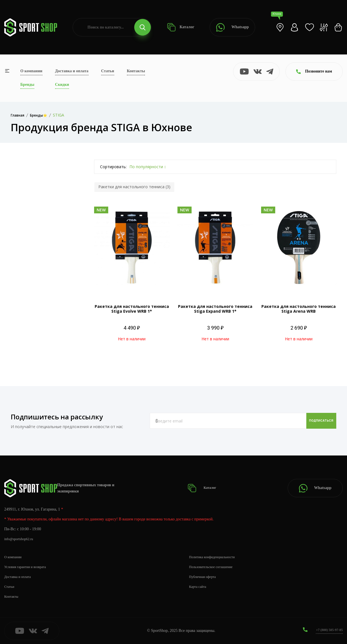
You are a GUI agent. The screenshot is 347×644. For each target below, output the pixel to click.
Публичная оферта (205, 577)
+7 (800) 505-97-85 (327, 630)
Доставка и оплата (72, 71)
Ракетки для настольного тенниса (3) (134, 187)
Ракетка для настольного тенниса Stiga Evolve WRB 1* (132, 309)
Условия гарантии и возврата (29, 567)
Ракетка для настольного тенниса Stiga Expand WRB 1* (215, 309)
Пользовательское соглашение (214, 567)
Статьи (108, 71)
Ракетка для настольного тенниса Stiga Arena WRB (299, 309)
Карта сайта (199, 587)
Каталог (181, 27)
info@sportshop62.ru (21, 539)
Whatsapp (232, 27)
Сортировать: (113, 167)
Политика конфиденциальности (216, 557)
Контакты (136, 71)
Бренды (27, 85)
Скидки (62, 85)
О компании (31, 71)
